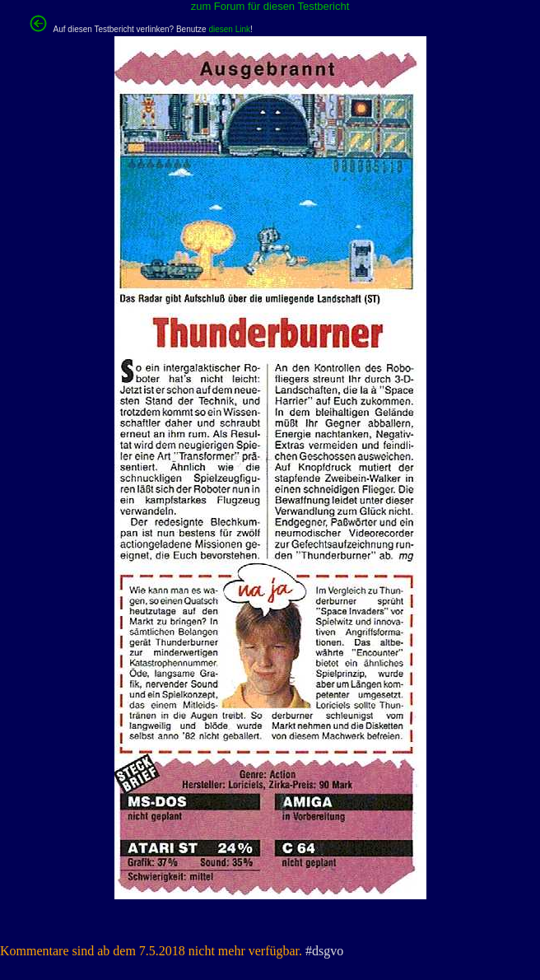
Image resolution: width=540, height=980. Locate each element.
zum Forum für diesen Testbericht (270, 6)
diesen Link (229, 29)
